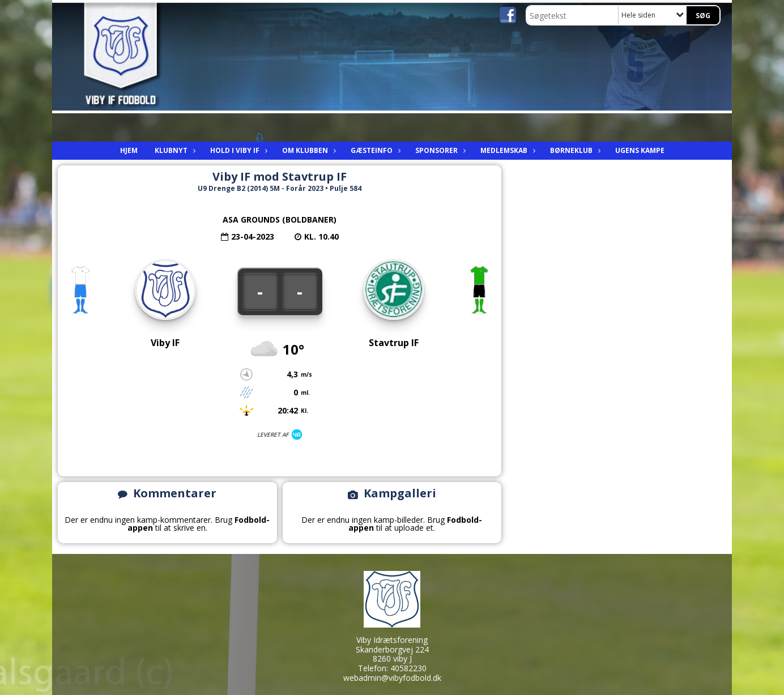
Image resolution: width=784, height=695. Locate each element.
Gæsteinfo (374, 150)
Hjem (129, 150)
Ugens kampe (640, 150)
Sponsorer (439, 150)
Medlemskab (507, 150)
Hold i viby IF (238, 150)
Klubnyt (174, 150)
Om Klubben (308, 150)
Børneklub (574, 150)
